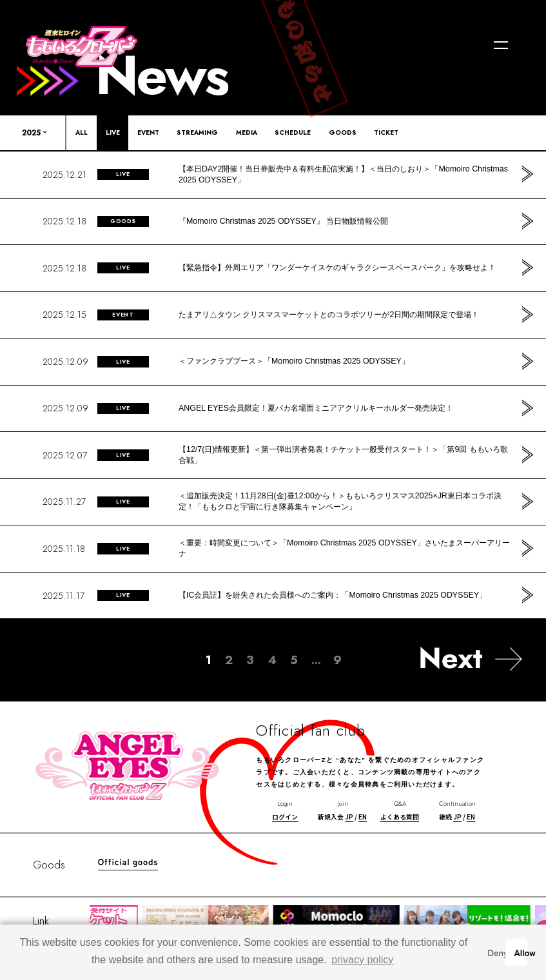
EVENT (148, 132)
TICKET (386, 132)
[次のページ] (470, 659)
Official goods (128, 862)
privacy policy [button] (362, 960)
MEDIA (247, 132)
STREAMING (197, 132)
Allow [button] (521, 952)
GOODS (343, 132)
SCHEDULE (293, 132)
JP (349, 817)
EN (363, 817)
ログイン (285, 817)
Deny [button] (494, 952)
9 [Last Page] (337, 660)
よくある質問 (400, 817)
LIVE (113, 132)
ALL (82, 132)
